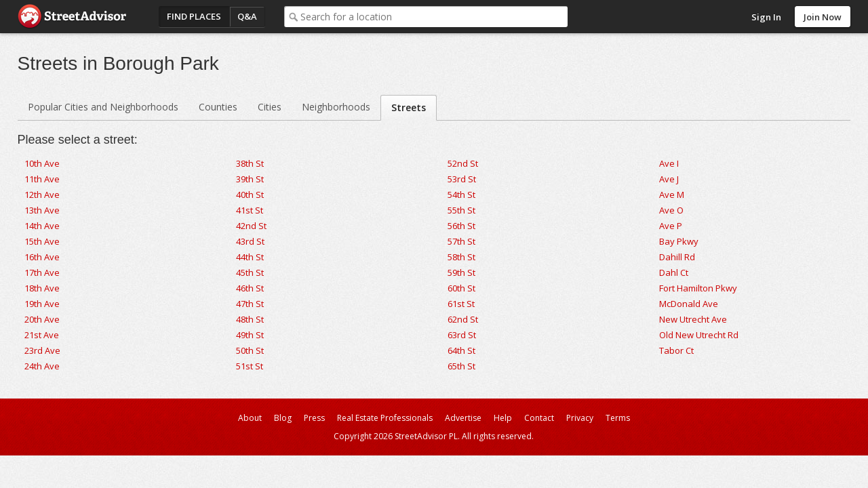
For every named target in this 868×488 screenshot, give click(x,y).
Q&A (247, 16)
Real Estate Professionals (385, 418)
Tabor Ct (676, 350)
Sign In (766, 17)
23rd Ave (42, 350)
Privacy (580, 418)
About (250, 418)
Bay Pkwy (679, 241)
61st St (461, 304)
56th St (461, 226)
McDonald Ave (689, 304)
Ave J (669, 179)
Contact (539, 418)
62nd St (463, 319)
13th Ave (42, 210)
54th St (461, 195)
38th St (250, 163)
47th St (250, 304)
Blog (283, 418)
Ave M (672, 195)
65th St (461, 366)
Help (503, 418)
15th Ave (42, 241)
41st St (250, 210)
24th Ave (42, 366)
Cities (270, 107)
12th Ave (42, 195)
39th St (250, 179)
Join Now (823, 17)
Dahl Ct (674, 272)
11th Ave (42, 179)
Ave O (671, 210)
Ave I (669, 163)
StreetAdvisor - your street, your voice (72, 17)
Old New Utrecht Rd (699, 335)
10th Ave (42, 163)
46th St (250, 288)
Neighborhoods (336, 107)
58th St (461, 257)
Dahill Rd (677, 257)
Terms (618, 418)
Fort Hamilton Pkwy (698, 288)
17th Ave (42, 272)
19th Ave (42, 304)
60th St (461, 288)
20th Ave (42, 319)
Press (314, 418)
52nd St (463, 163)
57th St (461, 241)
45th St (250, 272)
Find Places (194, 16)
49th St (250, 335)
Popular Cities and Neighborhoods (103, 107)
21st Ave (42, 335)
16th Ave (42, 257)
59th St (461, 272)
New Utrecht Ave (693, 319)
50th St (250, 350)
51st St (250, 366)
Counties (218, 107)
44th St (250, 257)
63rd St (462, 335)
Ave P (671, 226)
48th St (250, 319)
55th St (461, 210)
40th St (250, 195)
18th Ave (42, 288)
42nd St (251, 226)
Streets (409, 107)
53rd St (462, 179)
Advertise (463, 418)
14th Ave (42, 226)
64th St (461, 350)
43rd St (250, 241)
